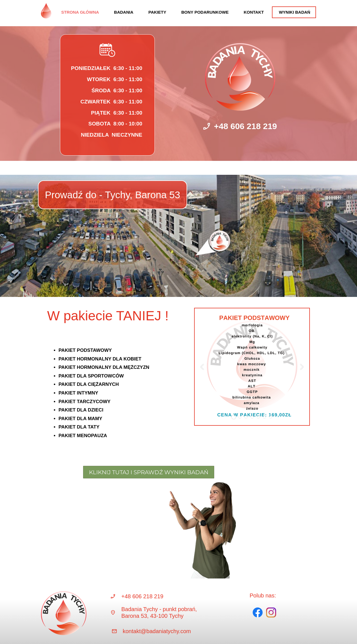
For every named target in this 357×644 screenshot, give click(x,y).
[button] (202, 367)
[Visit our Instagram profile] (271, 612)
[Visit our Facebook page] (258, 612)
